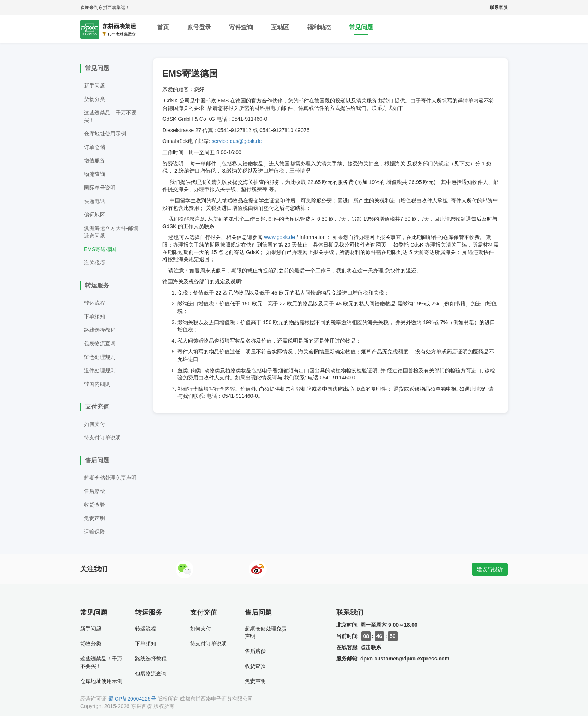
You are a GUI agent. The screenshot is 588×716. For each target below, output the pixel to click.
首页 (163, 29)
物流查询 (94, 174)
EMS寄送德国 (100, 249)
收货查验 (94, 505)
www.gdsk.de (279, 237)
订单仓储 (94, 147)
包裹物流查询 (100, 343)
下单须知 (94, 316)
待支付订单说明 (102, 438)
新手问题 (94, 86)
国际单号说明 (100, 188)
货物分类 (94, 99)
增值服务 (94, 161)
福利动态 (319, 29)
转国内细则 (97, 384)
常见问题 (361, 29)
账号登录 (199, 29)
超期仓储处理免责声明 (110, 478)
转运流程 (94, 303)
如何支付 (94, 424)
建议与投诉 (490, 569)
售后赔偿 (94, 491)
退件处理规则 (100, 370)
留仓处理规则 (100, 357)
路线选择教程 (100, 330)
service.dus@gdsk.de (237, 141)
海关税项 (94, 263)
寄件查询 (241, 29)
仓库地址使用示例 (105, 134)
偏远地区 (94, 215)
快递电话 (94, 201)
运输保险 (94, 532)
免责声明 (94, 518)
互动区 (280, 29)
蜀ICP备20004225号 (132, 699)
